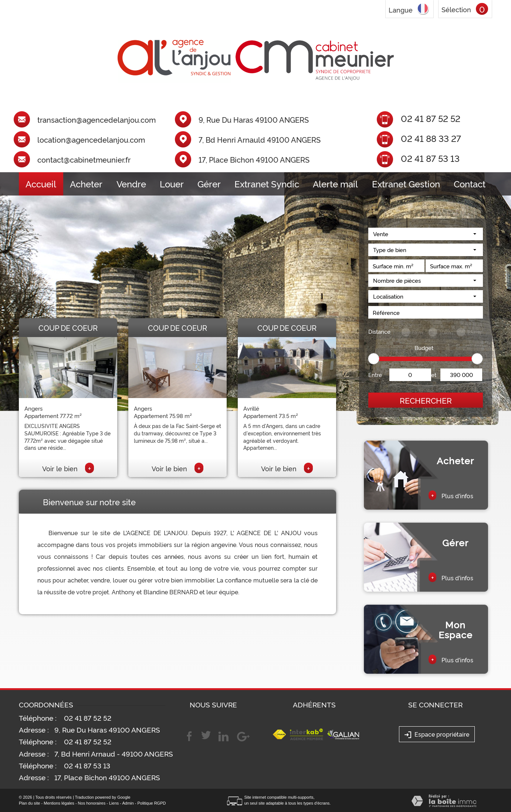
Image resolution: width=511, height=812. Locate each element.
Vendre (131, 184)
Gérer (209, 184)
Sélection (456, 9)
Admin (128, 803)
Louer (172, 184)
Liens (114, 803)
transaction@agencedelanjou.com (97, 120)
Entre (375, 375)
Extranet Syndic (267, 184)
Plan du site (29, 803)
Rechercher (426, 400)
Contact (470, 184)
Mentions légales (59, 803)
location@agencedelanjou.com (91, 140)
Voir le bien (68, 468)
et (434, 375)
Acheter (86, 184)
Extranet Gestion (406, 184)
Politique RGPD (151, 803)
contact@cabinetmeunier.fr (84, 160)
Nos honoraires (92, 803)
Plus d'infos (451, 495)
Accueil (41, 184)
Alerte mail (335, 184)
